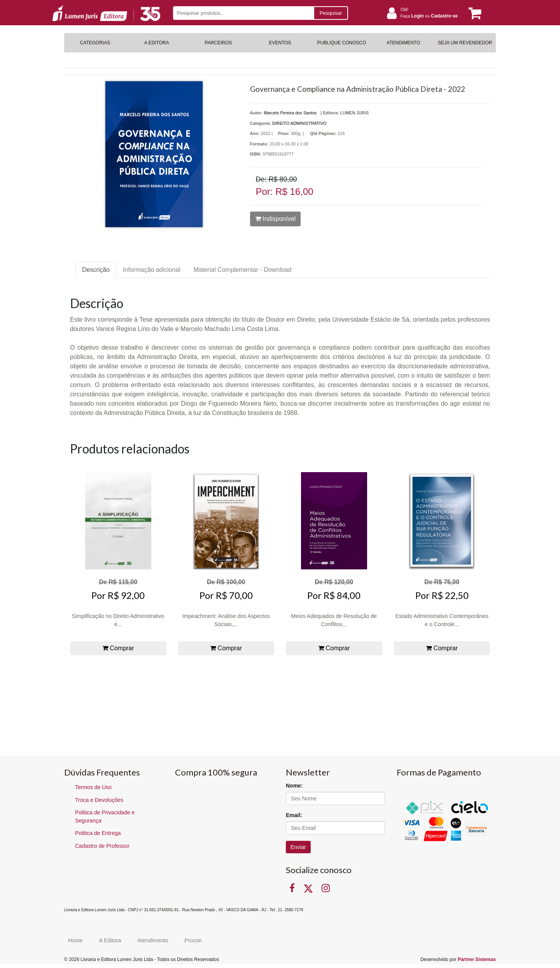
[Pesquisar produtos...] (243, 13)
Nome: (294, 786)
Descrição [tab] (96, 270)
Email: (294, 815)
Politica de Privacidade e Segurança (105, 817)
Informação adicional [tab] (152, 270)
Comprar (118, 648)
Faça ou (429, 16)
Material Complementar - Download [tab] (243, 270)
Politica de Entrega (98, 833)
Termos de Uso (93, 787)
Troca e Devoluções (99, 800)
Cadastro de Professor (102, 846)
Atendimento (153, 940)
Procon (193, 940)
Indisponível (276, 219)
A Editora (110, 940)
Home (75, 940)
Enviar (298, 847)
